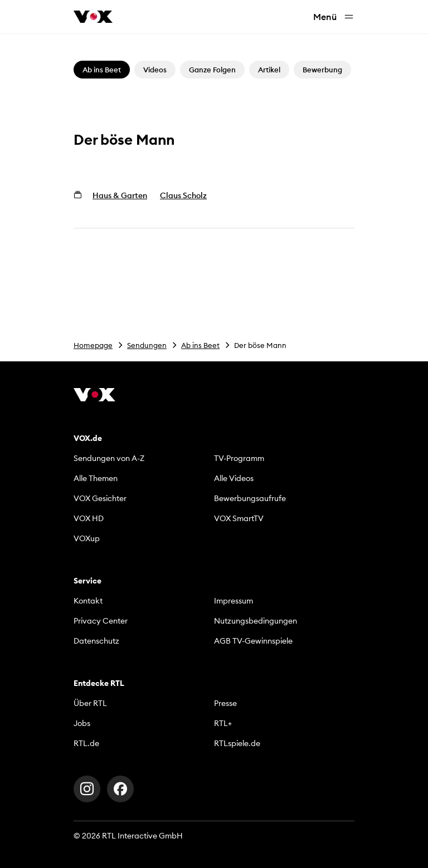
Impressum (234, 601)
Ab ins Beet (200, 345)
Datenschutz (96, 641)
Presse (225, 703)
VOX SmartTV (239, 518)
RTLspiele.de (237, 743)
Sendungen (147, 345)
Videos (155, 70)
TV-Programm (239, 458)
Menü (334, 17)
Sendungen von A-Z (109, 458)
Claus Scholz (183, 195)
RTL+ (223, 723)
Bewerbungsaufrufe (250, 498)
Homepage (93, 345)
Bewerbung (322, 70)
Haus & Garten (120, 195)
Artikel (269, 70)
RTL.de (86, 743)
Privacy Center (101, 621)
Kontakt (88, 601)
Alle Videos (234, 478)
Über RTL (90, 703)
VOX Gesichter (100, 498)
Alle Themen (96, 478)
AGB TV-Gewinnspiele (253, 641)
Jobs (82, 723)
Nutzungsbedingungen (256, 621)
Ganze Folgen (212, 70)
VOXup (87, 538)
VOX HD (89, 518)
